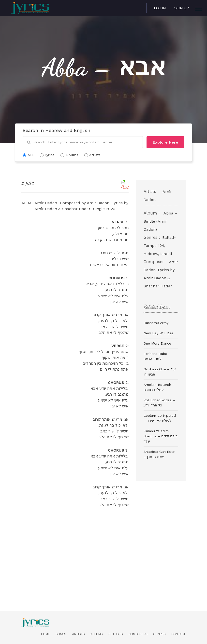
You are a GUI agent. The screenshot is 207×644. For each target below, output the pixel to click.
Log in (160, 8)
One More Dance (157, 343)
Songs (61, 634)
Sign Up (181, 8)
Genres (159, 634)
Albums (96, 634)
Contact (178, 634)
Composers (138, 634)
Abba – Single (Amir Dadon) (160, 221)
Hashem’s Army (156, 323)
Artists (78, 634)
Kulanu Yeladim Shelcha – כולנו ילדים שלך (160, 436)
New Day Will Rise (158, 333)
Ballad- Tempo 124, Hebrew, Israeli (160, 246)
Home (45, 634)
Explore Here (165, 142)
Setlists (116, 634)
